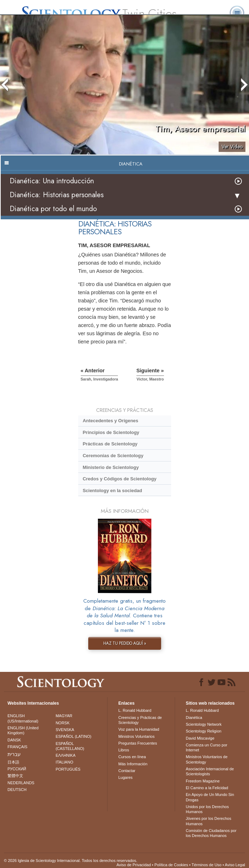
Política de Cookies (171, 865)
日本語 (13, 762)
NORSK (63, 723)
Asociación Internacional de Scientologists (210, 771)
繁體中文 (15, 776)
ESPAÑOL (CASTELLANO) (70, 746)
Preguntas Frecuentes (138, 743)
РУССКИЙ (17, 769)
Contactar (127, 771)
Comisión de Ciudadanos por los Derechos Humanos (211, 833)
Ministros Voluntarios (136, 736)
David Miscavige (200, 738)
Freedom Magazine (203, 781)
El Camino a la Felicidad (207, 788)
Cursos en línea (132, 757)
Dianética (194, 718)
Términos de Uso (206, 865)
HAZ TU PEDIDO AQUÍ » (125, 643)
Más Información (133, 764)
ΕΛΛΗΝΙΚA (66, 755)
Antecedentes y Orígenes (110, 421)
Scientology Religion (204, 731)
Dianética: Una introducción (52, 181)
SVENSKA (65, 730)
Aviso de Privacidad (134, 865)
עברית (14, 754)
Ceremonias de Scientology (113, 456)
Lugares (125, 777)
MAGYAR (64, 716)
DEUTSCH (17, 790)
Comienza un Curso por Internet (206, 747)
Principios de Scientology (111, 432)
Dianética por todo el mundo (53, 209)
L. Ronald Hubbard (135, 710)
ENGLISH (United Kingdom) (23, 730)
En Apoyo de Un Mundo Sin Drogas (210, 797)
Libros (124, 750)
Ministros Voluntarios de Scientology (207, 759)
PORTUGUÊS (68, 769)
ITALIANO (64, 762)
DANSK (14, 740)
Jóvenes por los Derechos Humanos (208, 821)
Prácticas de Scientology (110, 444)
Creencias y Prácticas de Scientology (140, 720)
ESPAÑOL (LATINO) (74, 736)
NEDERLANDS (21, 783)
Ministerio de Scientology (111, 467)
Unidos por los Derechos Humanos (207, 809)
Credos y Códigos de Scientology (119, 479)
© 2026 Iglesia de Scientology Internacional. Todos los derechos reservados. (71, 861)
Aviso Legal (235, 865)
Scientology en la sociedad (112, 491)
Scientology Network (204, 724)
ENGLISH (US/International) (23, 718)
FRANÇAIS (18, 747)
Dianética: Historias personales (57, 195)
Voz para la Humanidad (139, 729)
